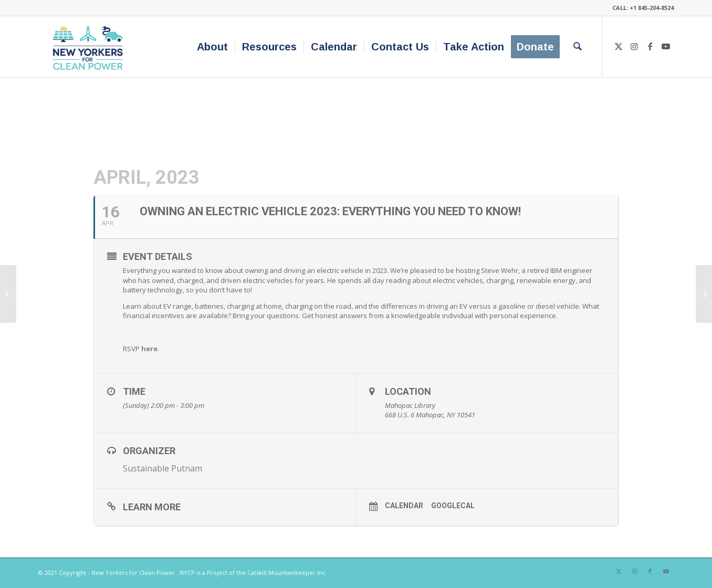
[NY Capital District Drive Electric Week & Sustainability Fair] (704, 294)
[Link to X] (619, 46)
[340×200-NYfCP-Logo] (90, 47)
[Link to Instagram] (634, 46)
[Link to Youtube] (666, 46)
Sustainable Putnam (163, 468)
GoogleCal (453, 506)
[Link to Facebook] (650, 46)
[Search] (578, 47)
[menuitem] (212, 47)
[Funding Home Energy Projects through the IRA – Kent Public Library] (8, 294)
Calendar (404, 506)
